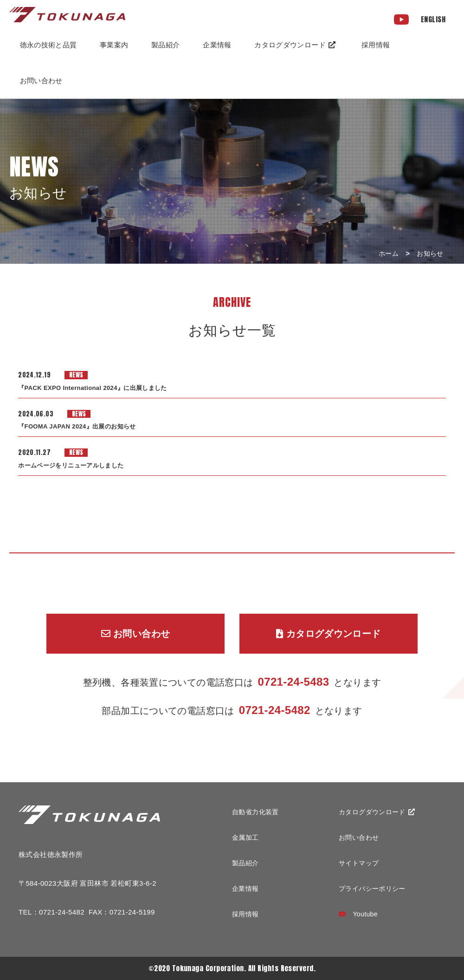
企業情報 (245, 889)
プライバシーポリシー (372, 889)
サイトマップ (359, 863)
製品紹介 (166, 45)
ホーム (389, 253)
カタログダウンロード (295, 45)
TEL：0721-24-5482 (52, 912)
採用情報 (376, 45)
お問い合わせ (41, 81)
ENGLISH (433, 19)
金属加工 (245, 837)
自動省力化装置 (255, 812)
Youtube (358, 914)
